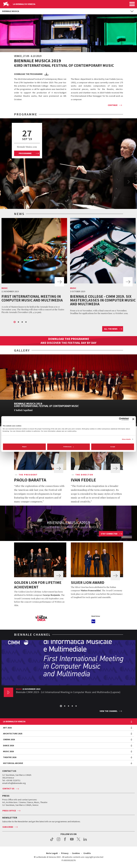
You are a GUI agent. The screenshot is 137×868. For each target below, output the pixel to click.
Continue (113, 105)
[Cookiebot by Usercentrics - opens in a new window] (116, 419)
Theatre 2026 (10, 757)
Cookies (76, 853)
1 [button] (15, 322)
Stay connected (109, 534)
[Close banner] (133, 419)
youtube (72, 841)
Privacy (65, 853)
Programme (25, 153)
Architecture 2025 (13, 734)
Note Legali (52, 853)
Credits (87, 853)
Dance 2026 (8, 745)
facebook (65, 841)
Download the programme (28, 74)
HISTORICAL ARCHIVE (13, 763)
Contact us (8, 789)
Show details (126, 439)
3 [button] (22, 322)
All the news (111, 329)
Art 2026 (7, 728)
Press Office (9, 811)
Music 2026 (8, 751)
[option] (68, 164)
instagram (59, 841)
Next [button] (129, 182)
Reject (24, 447)
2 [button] (19, 322)
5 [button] (76, 706)
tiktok (52, 841)
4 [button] (26, 322)
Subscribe (8, 827)
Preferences (69, 447)
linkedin (85, 841)
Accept (113, 447)
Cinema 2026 (9, 739)
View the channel (109, 711)
